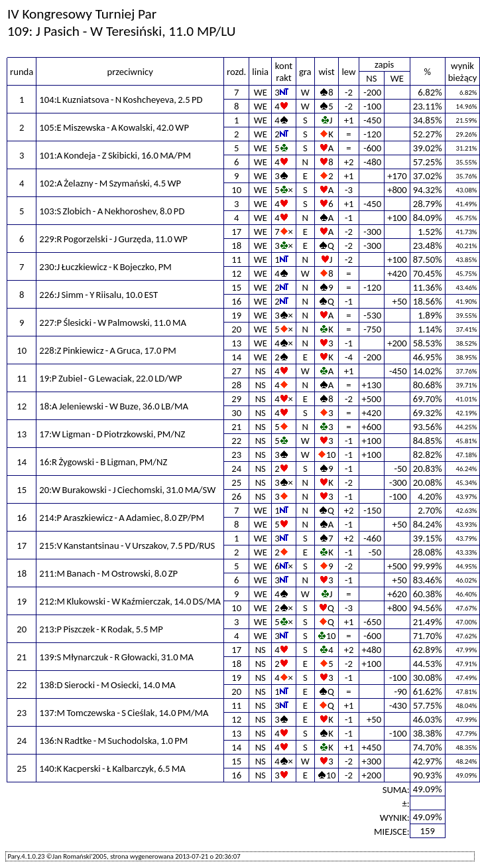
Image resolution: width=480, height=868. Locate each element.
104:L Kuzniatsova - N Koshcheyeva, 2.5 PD (121, 100)
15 (236, 287)
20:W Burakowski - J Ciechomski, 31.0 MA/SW (127, 490)
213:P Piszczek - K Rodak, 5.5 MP (101, 629)
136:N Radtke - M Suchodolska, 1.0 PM (113, 741)
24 (236, 469)
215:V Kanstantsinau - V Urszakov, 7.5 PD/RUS (127, 545)
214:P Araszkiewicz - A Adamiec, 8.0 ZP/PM (122, 518)
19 (236, 315)
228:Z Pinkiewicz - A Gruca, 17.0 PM (108, 350)
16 (236, 301)
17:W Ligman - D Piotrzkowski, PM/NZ (112, 434)
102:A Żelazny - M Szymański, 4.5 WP (110, 183)
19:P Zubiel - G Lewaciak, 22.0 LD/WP (110, 378)
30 (236, 413)
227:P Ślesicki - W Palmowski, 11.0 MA (113, 323)
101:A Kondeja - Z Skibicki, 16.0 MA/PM (115, 155)
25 (236, 482)
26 (236, 496)
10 (236, 190)
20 (236, 329)
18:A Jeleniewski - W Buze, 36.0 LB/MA (114, 406)
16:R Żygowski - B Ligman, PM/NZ (103, 462)
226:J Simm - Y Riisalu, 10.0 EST (98, 295)
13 (236, 343)
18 (236, 246)
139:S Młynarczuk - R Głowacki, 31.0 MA (116, 657)
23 (236, 455)
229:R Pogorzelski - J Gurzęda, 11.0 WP (113, 239)
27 (236, 371)
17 (236, 232)
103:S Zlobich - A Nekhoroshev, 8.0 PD (112, 211)
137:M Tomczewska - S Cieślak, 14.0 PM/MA (124, 713)
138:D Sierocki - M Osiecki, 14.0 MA (107, 685)
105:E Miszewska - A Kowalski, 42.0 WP (114, 127)
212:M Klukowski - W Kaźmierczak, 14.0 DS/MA (130, 601)
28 (236, 385)
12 (236, 273)
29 (236, 399)
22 (236, 441)
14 (236, 357)
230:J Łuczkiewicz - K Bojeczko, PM (105, 267)
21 (236, 427)
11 (236, 259)
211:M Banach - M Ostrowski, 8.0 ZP (108, 573)
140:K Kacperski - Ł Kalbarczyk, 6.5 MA (112, 768)
